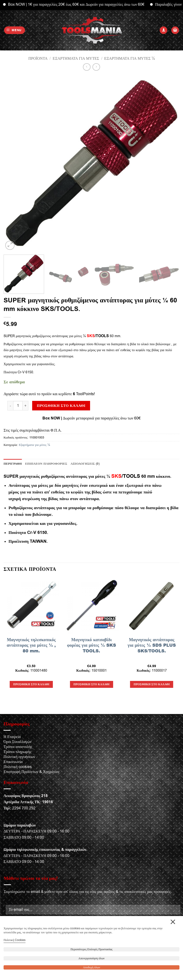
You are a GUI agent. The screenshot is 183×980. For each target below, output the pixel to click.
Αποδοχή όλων (91, 967)
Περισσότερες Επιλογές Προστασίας (91, 949)
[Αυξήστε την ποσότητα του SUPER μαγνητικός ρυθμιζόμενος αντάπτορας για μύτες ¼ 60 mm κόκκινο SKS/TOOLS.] (25, 406)
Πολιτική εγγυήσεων (19, 757)
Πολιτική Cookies (15, 940)
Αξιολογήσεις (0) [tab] (85, 464)
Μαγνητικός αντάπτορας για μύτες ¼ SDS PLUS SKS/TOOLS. (152, 645)
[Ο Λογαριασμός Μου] (163, 30)
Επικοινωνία (13, 762)
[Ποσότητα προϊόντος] (18, 406)
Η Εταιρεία (12, 737)
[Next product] (87, 67)
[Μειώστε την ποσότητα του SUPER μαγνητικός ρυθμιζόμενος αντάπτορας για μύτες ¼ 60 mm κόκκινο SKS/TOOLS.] (10, 406)
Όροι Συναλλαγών (18, 742)
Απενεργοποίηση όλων (91, 958)
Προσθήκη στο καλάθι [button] (31, 684)
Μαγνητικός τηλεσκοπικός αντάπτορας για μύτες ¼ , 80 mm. (31, 645)
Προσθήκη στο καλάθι (61, 406)
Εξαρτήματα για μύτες (76, 59)
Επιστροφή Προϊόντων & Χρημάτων (31, 772)
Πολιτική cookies (18, 767)
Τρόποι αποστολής (18, 747)
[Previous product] (96, 67)
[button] (15, 30)
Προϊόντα (38, 59)
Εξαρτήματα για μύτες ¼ (129, 59)
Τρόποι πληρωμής (17, 752)
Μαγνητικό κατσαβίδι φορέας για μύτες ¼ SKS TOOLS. (91, 645)
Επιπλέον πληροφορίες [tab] (46, 464)
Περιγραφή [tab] (13, 464)
